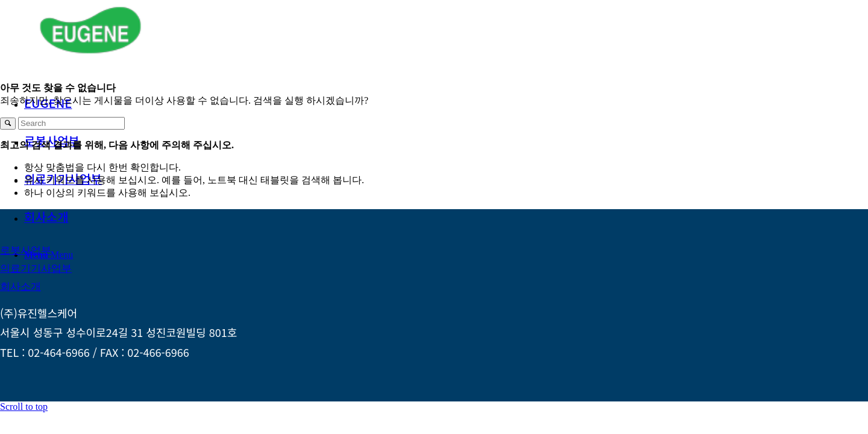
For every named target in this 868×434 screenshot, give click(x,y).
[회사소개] (20, 287)
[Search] (71, 123)
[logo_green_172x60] (90, 57)
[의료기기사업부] (36, 269)
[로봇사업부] (26, 250)
